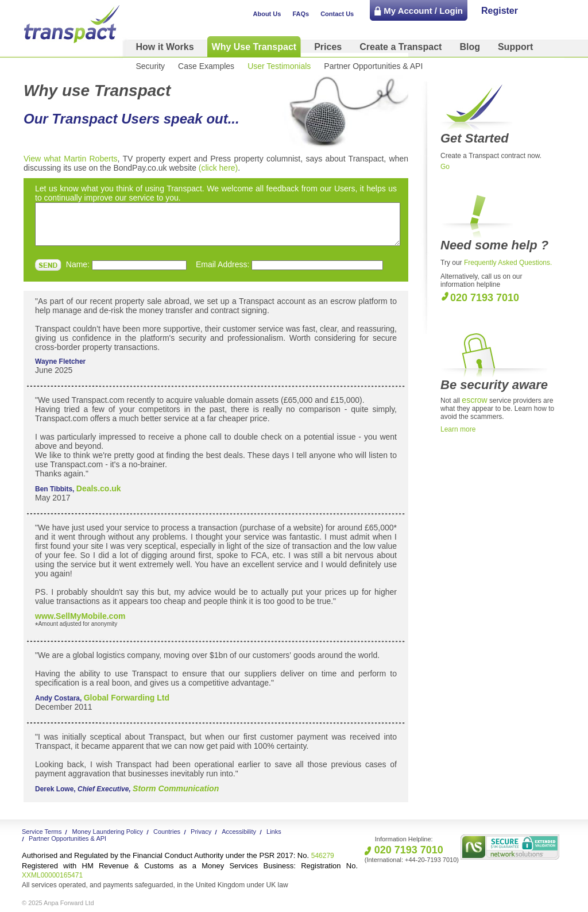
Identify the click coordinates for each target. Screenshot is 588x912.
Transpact (72, 24)
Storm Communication (176, 788)
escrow (474, 400)
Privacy (201, 832)
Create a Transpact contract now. (491, 156)
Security (151, 66)
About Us (267, 14)
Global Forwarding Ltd (127, 698)
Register (500, 11)
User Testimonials (279, 66)
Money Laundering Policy (107, 832)
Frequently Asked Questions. (508, 263)
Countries (167, 832)
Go (445, 167)
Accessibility (239, 832)
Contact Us (337, 14)
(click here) (218, 168)
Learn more (458, 429)
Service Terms (42, 832)
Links (274, 832)
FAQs (301, 14)
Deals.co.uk (99, 488)
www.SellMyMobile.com (80, 616)
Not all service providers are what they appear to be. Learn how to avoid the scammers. (497, 409)
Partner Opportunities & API (373, 66)
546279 (178, 856)
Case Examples (206, 66)
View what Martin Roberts (71, 159)
